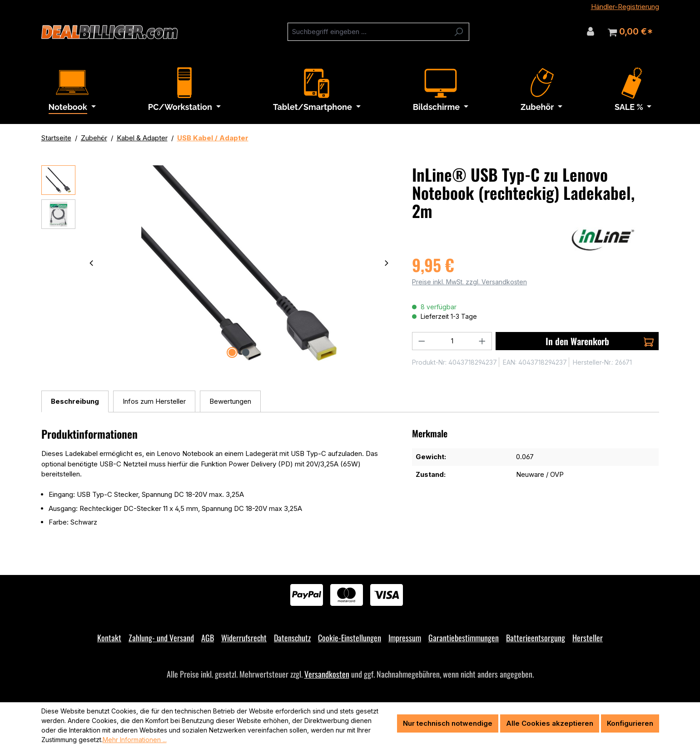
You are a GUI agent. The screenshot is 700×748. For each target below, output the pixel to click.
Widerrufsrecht (244, 638)
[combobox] (368, 32)
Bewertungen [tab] (230, 401)
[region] (218, 263)
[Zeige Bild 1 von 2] (232, 352)
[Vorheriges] (91, 263)
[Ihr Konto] (591, 31)
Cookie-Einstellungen (350, 638)
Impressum (405, 638)
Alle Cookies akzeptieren (550, 723)
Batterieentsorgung (536, 638)
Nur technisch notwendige (448, 723)
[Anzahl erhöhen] (482, 341)
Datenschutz (292, 638)
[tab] (75, 402)
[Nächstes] (387, 263)
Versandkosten (327, 674)
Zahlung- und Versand (161, 638)
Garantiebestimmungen (464, 638)
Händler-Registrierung (625, 7)
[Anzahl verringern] (422, 341)
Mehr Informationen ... (135, 740)
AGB (208, 638)
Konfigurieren (630, 723)
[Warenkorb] (630, 32)
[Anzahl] (452, 341)
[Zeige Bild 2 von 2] (246, 352)
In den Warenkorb (600, 341)
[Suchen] (459, 32)
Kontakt (109, 638)
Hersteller (588, 638)
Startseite (56, 138)
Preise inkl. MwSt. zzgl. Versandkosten (469, 282)
